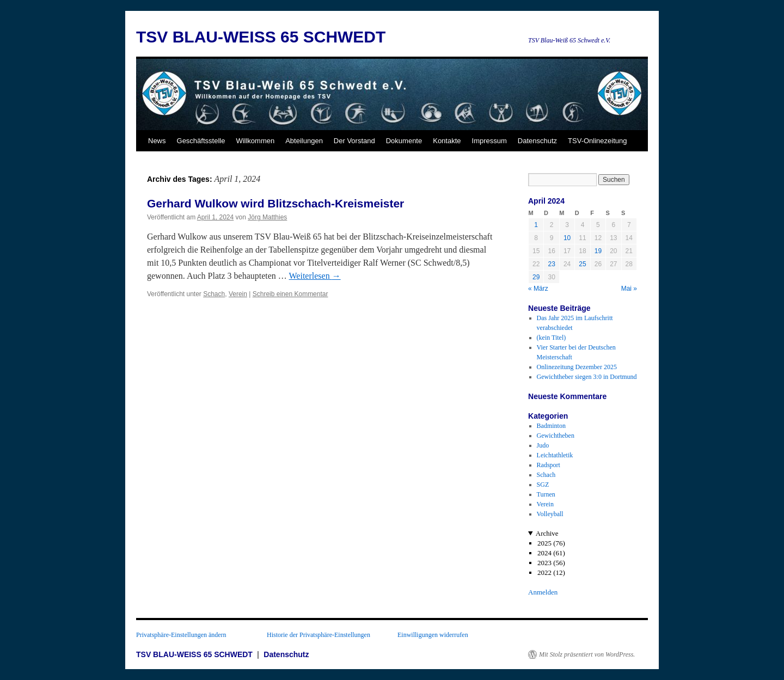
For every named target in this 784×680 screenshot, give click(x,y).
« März (538, 289)
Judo (543, 445)
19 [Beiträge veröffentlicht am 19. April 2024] (598, 251)
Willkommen (255, 141)
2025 (544, 543)
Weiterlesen (315, 276)
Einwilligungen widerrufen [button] (433, 635)
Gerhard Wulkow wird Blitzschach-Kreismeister (275, 203)
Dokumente (404, 141)
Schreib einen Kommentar (290, 294)
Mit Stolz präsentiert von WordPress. (587, 654)
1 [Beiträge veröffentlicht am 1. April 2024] (536, 225)
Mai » (629, 289)
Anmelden (543, 592)
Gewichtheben (556, 436)
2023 (544, 563)
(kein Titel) (552, 338)
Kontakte (447, 141)
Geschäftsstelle (201, 141)
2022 (544, 572)
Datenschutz (537, 141)
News (157, 141)
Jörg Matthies (267, 217)
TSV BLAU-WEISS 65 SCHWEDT (261, 37)
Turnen (546, 494)
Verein (238, 294)
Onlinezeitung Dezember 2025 (577, 367)
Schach (214, 294)
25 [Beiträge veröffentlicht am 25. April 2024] (582, 264)
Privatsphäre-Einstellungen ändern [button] (181, 635)
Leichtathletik (555, 455)
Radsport (549, 465)
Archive (547, 533)
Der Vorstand (354, 141)
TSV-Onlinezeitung (597, 141)
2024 (544, 553)
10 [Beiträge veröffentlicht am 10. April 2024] (567, 238)
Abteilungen (304, 141)
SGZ (543, 485)
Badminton (551, 426)
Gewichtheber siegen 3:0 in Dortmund (587, 377)
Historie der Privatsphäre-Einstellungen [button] (318, 635)
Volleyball (550, 514)
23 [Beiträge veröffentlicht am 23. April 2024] (551, 264)
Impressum (489, 141)
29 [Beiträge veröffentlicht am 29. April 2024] (536, 277)
